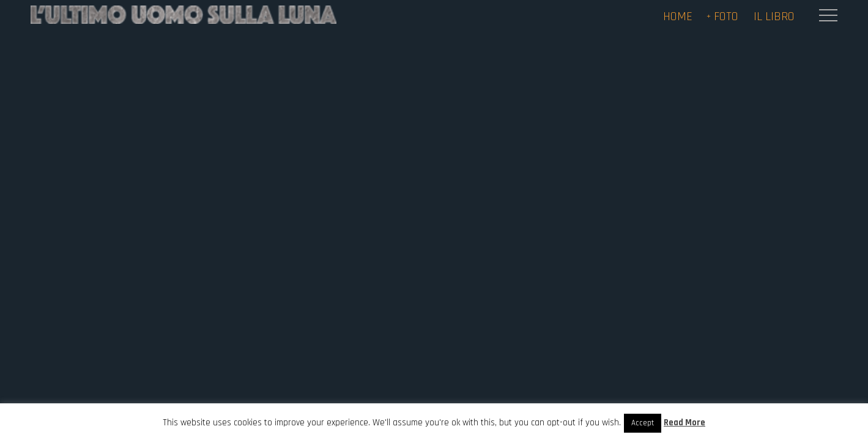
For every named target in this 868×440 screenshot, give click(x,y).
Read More (684, 423)
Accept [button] (643, 423)
